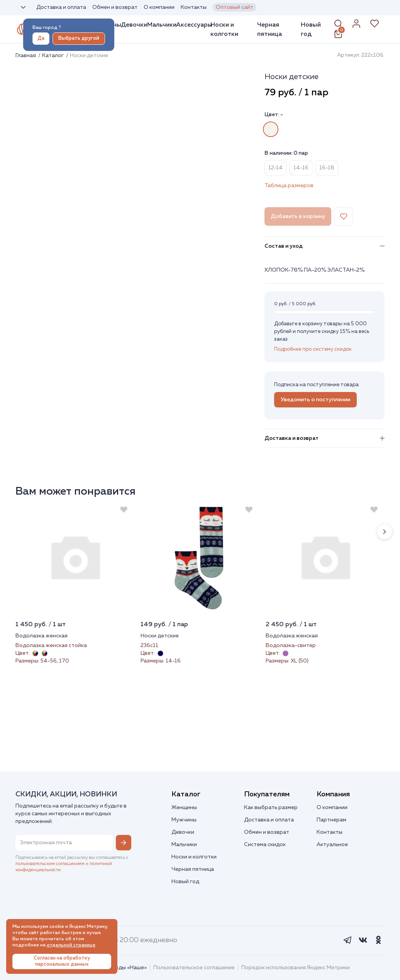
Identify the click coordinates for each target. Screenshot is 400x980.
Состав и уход (325, 246)
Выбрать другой (79, 38)
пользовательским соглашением (50, 864)
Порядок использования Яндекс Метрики (296, 968)
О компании (159, 7)
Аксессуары (194, 25)
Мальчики (162, 25)
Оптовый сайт (235, 7)
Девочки (134, 25)
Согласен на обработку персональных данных (62, 961)
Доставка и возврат (325, 438)
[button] (385, 532)
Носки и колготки (224, 29)
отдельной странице (71, 945)
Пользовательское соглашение (194, 968)
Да (41, 38)
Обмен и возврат (115, 7)
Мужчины (184, 820)
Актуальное (332, 845)
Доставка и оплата (61, 7)
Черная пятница (269, 29)
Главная (26, 56)
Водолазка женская (42, 636)
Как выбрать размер (271, 808)
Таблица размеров (289, 186)
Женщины (184, 808)
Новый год (311, 29)
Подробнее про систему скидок (313, 349)
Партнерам (331, 820)
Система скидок (265, 845)
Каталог (53, 56)
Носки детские (160, 636)
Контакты (194, 7)
